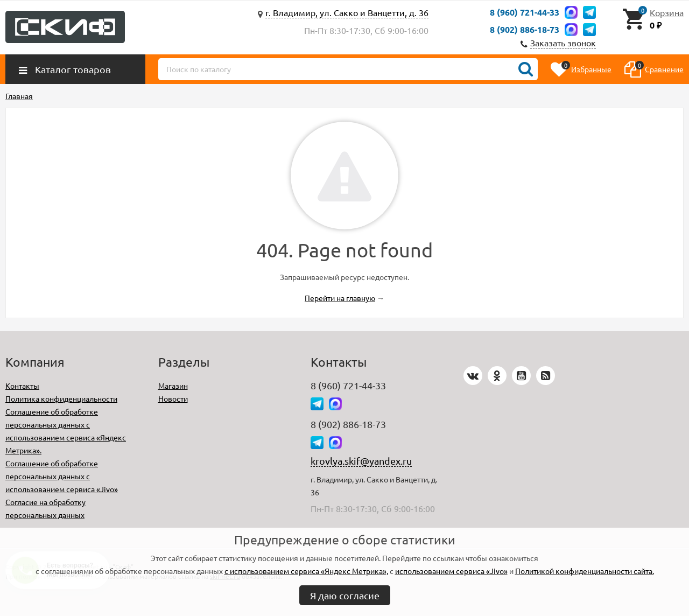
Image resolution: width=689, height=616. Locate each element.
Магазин (173, 386)
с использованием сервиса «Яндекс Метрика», (306, 571)
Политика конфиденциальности (61, 398)
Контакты (22, 386)
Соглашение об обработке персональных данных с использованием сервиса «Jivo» (62, 476)
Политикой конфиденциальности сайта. (585, 571)
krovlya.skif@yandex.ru (361, 461)
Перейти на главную (340, 298)
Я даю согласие (345, 595)
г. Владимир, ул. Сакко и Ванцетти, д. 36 (347, 12)
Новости (173, 398)
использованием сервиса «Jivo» (451, 571)
